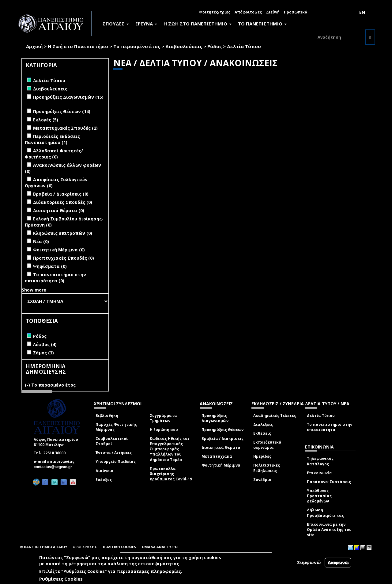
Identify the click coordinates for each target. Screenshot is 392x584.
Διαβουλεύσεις (184, 46)
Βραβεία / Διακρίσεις (222, 439)
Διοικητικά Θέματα (221, 447)
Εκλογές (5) (46, 120)
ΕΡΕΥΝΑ (146, 24)
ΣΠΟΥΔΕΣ (116, 24)
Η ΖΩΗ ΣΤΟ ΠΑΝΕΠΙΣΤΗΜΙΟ (198, 24)
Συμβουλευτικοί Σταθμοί (112, 441)
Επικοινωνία (319, 473)
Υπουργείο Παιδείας (116, 462)
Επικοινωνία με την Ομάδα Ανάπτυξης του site (329, 530)
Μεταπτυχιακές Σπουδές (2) (65, 128)
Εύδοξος (104, 480)
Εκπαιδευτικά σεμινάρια (267, 445)
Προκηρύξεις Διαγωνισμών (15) (68, 97)
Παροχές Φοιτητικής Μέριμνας (116, 427)
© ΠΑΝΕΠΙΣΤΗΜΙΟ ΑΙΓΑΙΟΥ (43, 547)
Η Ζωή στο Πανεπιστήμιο (78, 46)
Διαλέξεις (263, 424)
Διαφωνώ (338, 562)
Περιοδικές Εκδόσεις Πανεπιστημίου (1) (52, 139)
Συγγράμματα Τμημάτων (163, 418)
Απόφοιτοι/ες (248, 12)
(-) (28, 385)
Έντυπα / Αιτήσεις (114, 453)
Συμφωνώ (309, 562)
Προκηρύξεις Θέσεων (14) (62, 111)
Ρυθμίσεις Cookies (61, 579)
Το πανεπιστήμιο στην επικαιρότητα (330, 427)
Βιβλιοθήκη (107, 416)
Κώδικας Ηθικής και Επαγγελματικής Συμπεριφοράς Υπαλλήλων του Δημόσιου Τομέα (170, 449)
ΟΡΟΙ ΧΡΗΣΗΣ (85, 547)
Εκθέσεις (262, 433)
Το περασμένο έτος (137, 46)
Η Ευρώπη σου (164, 430)
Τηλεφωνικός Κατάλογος (320, 461)
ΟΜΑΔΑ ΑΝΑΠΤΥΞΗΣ (160, 547)
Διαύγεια (105, 471)
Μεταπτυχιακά (217, 456)
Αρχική (34, 46)
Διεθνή (273, 12)
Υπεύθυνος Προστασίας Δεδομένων (319, 496)
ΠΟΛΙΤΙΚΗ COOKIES (119, 547)
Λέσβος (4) (45, 344)
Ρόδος (215, 46)
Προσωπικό (296, 12)
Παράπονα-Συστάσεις (329, 482)
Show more (34, 290)
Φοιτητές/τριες (215, 12)
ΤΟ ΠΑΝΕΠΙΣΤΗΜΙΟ (262, 24)
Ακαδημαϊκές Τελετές (275, 416)
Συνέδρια (262, 480)
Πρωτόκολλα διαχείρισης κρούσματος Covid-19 (171, 474)
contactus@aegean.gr (55, 467)
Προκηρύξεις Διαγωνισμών (215, 418)
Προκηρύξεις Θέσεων (222, 430)
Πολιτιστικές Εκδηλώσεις (267, 468)
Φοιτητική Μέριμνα (221, 465)
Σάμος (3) (43, 353)
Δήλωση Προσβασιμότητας (325, 513)
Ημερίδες (262, 456)
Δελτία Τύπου (321, 416)
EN (362, 12)
